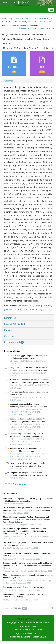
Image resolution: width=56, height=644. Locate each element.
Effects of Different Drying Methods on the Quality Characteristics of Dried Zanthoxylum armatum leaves (28, 500)
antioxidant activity (33, 309)
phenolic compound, (14, 309)
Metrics (8, 330)
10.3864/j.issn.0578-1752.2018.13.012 (36, 21)
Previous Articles (28, 28)
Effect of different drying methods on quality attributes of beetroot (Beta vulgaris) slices (28, 577)
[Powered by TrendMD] (15, 608)
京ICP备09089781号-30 (28, 619)
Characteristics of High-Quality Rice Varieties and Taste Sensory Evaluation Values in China (28, 544)
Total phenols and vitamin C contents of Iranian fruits (24, 587)
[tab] (28, 81)
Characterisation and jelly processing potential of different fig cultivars (26, 555)
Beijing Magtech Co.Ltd (35, 637)
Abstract (9, 81)
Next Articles (47, 28)
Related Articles (15, 324)
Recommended (14, 342)
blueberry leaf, (27, 306)
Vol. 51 (38, 18)
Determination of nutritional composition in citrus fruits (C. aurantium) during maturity (25, 596)
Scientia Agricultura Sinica (14, 18)
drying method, (44, 306)
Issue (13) (48, 18)
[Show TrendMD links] (52, 608)
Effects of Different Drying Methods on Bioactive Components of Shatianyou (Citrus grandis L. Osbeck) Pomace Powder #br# (27, 509)
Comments (10, 336)
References (10, 318)
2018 (31, 18)
